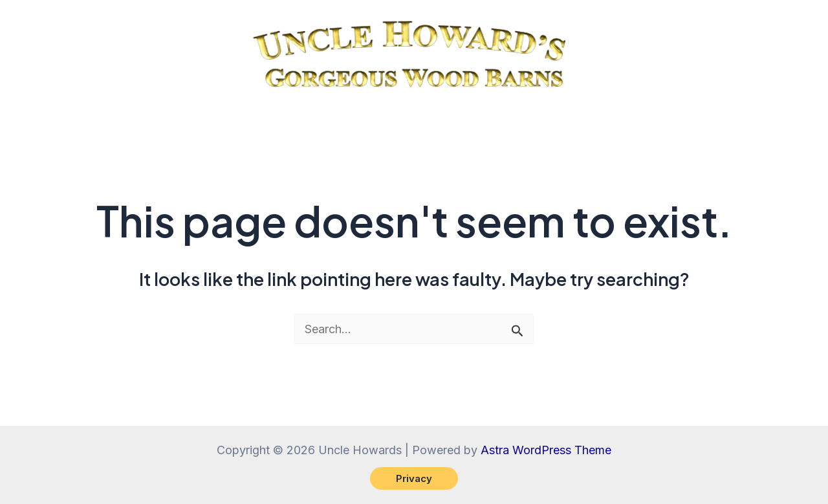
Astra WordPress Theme (546, 450)
